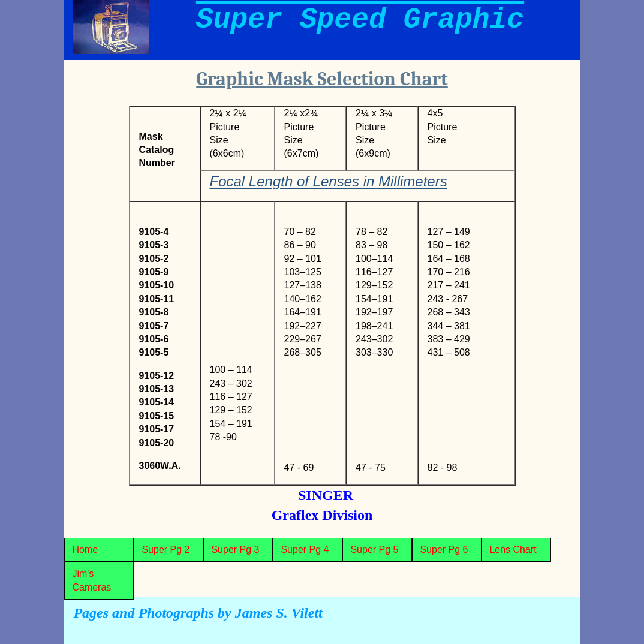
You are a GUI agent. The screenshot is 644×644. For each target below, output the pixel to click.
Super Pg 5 (374, 550)
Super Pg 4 (305, 550)
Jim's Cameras (91, 580)
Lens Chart (513, 550)
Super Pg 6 (444, 550)
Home (85, 550)
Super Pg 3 (235, 550)
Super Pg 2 (165, 550)
